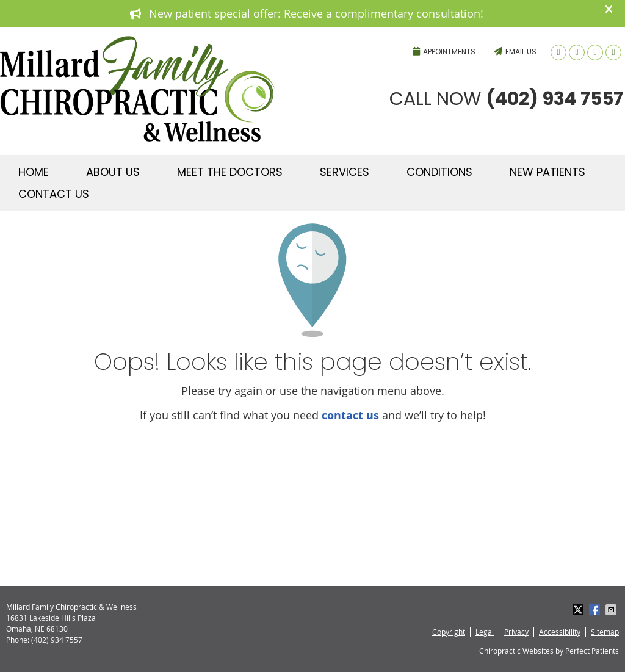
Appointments (444, 52)
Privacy (516, 632)
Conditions (439, 172)
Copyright (449, 632)
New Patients (547, 172)
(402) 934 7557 (341, 34)
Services (345, 172)
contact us (350, 415)
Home (34, 172)
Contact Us (54, 194)
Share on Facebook (596, 610)
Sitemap (605, 632)
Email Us (515, 52)
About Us (113, 172)
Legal (485, 632)
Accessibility (560, 632)
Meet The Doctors (230, 172)
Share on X (579, 610)
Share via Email (612, 610)
